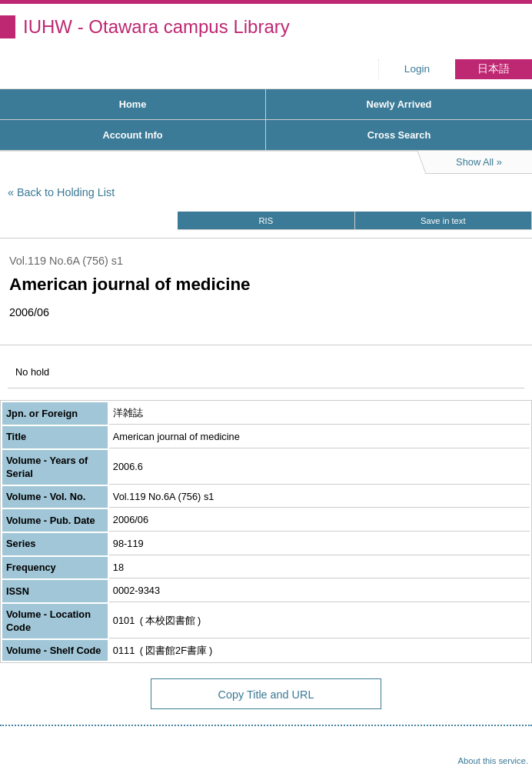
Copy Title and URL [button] (266, 695)
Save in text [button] (443, 221)
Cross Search (399, 135)
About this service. (493, 761)
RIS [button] (266, 221)
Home (133, 104)
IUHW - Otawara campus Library (156, 27)
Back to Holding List (66, 192)
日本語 (494, 69)
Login (417, 69)
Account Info (132, 135)
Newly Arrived (399, 104)
